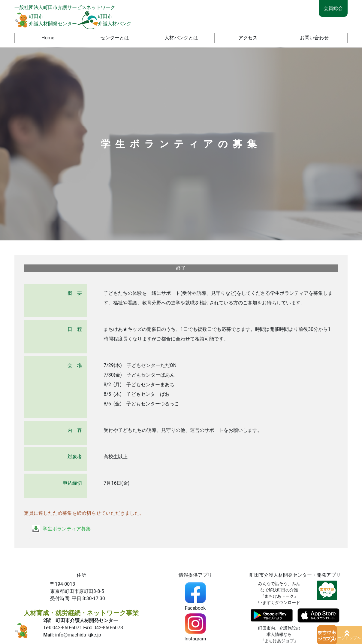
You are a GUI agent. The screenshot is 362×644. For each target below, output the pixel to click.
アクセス (248, 38)
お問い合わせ (314, 38)
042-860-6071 (67, 628)
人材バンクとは (181, 38)
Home (48, 38)
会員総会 (333, 8)
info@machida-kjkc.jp (78, 635)
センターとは (115, 38)
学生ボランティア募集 (67, 529)
